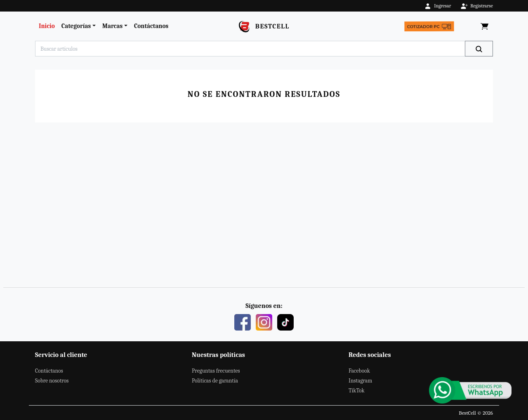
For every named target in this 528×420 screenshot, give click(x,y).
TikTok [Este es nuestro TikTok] (357, 391)
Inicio (47, 26)
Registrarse (477, 6)
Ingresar (438, 6)
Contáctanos (151, 26)
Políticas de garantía (215, 381)
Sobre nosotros (52, 381)
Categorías (76, 26)
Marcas (112, 26)
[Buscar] (479, 49)
